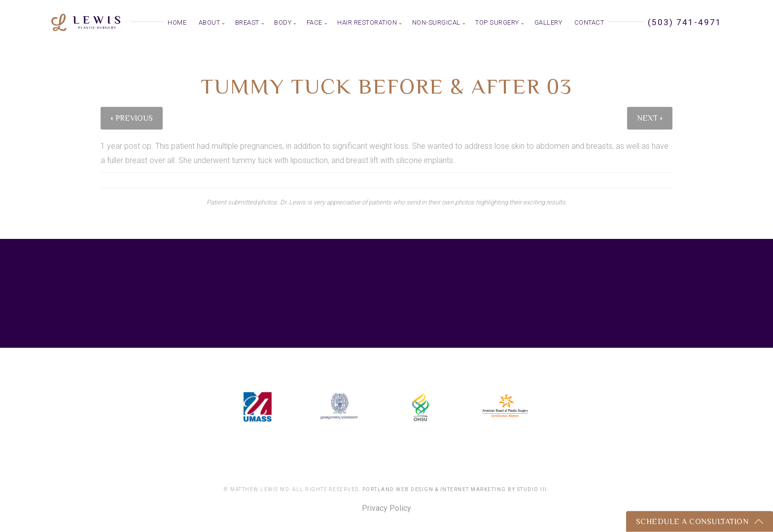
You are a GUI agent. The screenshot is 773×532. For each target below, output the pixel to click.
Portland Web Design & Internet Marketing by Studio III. (456, 489)
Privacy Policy (386, 508)
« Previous (132, 118)
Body (283, 22)
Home (177, 22)
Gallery (548, 22)
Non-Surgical (436, 22)
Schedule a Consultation (692, 522)
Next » (650, 118)
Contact (589, 22)
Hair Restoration (367, 22)
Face (315, 22)
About (210, 22)
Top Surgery (497, 22)
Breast (247, 22)
